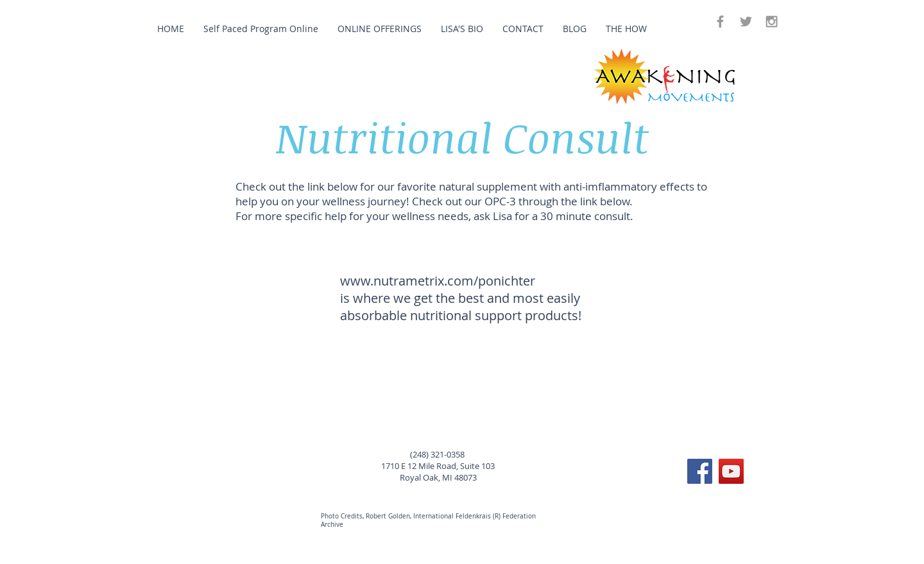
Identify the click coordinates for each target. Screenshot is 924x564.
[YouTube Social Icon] (731, 471)
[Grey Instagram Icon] (772, 21)
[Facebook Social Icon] (700, 471)
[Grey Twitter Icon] (746, 21)
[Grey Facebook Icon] (720, 21)
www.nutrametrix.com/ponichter (438, 281)
